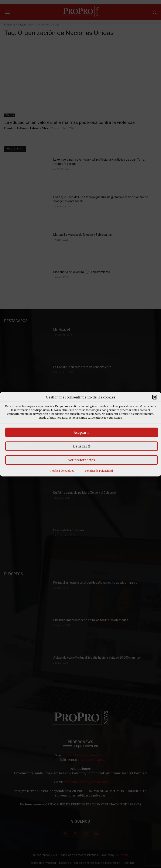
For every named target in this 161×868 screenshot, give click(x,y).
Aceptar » (82, 432)
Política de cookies (62, 470)
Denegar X (82, 446)
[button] (155, 397)
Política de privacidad (99, 470)
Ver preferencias (82, 460)
